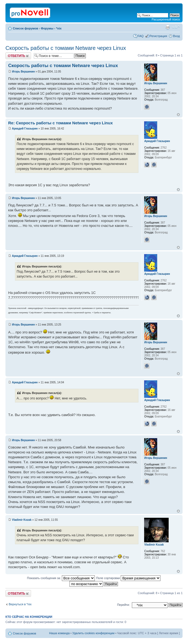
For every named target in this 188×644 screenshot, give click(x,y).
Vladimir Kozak (22, 520)
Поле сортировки (128, 578)
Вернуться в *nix (20, 604)
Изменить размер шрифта (176, 27)
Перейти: (124, 605)
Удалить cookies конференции (94, 633)
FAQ (141, 36)
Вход (176, 36)
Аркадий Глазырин (25, 129)
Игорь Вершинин (23, 72)
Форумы (47, 28)
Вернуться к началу (178, 115)
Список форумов (25, 28)
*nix (59, 28)
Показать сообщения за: (61, 578)
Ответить (18, 56)
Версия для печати (168, 27)
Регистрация (158, 36)
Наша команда (59, 633)
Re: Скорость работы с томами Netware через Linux (60, 123)
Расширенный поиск (166, 19)
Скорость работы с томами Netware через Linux (66, 48)
